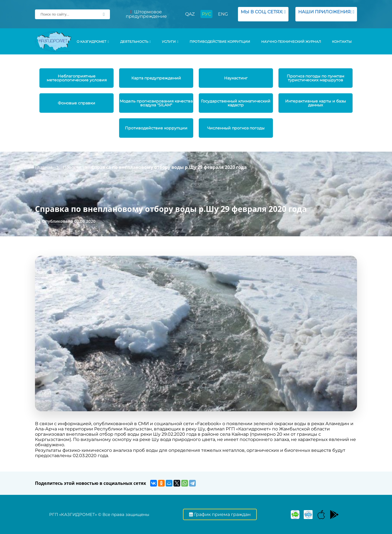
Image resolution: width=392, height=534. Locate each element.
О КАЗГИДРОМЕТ (93, 42)
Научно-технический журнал (291, 42)
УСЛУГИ (170, 42)
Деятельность (135, 42)
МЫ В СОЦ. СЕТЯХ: (263, 14)
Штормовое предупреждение (146, 14)
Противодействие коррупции (220, 42)
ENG (223, 14)
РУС (206, 14)
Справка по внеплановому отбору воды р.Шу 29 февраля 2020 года (169, 167)
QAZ (190, 14)
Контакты (342, 42)
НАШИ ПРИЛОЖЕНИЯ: (326, 14)
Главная (44, 167)
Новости (72, 167)
